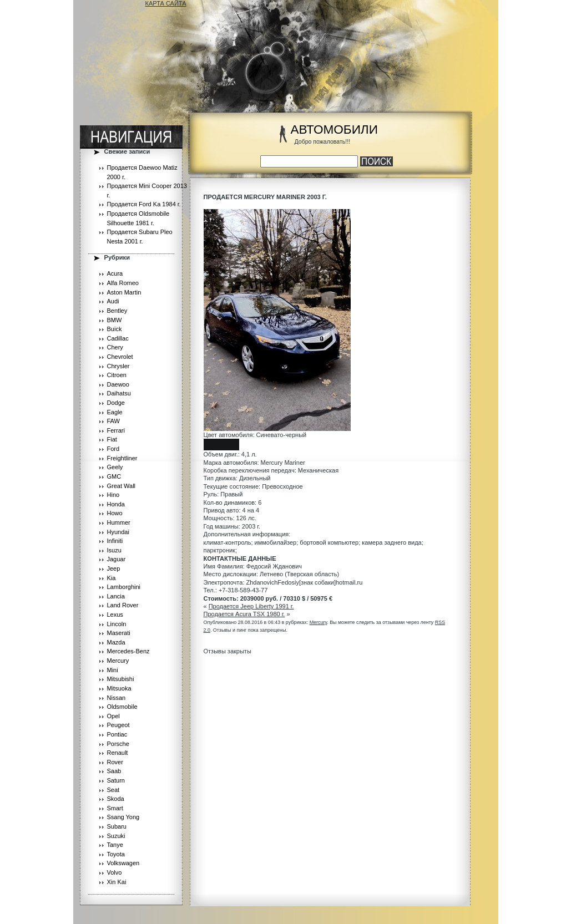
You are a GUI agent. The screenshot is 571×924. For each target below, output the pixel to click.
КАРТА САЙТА (166, 3)
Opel (113, 716)
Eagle (115, 412)
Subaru (117, 826)
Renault (118, 753)
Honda (116, 504)
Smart (115, 808)
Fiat (112, 439)
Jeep (114, 568)
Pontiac (117, 734)
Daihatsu (119, 393)
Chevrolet (120, 357)
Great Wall (122, 486)
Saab (114, 771)
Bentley (117, 311)
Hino (113, 495)
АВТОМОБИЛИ (334, 130)
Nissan (117, 698)
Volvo (115, 872)
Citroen (117, 375)
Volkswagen (123, 863)
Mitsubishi (121, 679)
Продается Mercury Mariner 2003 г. (265, 197)
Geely (115, 467)
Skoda (116, 799)
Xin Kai (117, 882)
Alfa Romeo (123, 283)
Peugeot (118, 725)
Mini (113, 670)
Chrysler (118, 366)
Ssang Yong (123, 817)
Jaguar (117, 559)
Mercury (118, 661)
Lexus (115, 615)
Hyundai (118, 532)
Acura (115, 273)
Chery (115, 347)
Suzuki (116, 836)
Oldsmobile (122, 707)
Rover (115, 762)
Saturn (116, 780)
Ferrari (116, 430)
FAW (113, 421)
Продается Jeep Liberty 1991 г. (251, 606)
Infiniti (115, 541)
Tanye (115, 845)
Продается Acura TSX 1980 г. (244, 614)
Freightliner (122, 458)
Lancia (116, 596)
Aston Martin (124, 292)
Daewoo (118, 384)
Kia (112, 578)
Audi (113, 301)
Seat (113, 790)
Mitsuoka (119, 688)
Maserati (119, 633)
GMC (114, 476)
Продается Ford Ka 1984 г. (144, 204)
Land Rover (123, 605)
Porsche (118, 744)
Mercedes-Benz (128, 651)
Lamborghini (124, 587)
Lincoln (117, 624)
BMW (115, 320)
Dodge (116, 403)
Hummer (119, 522)
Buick (115, 329)
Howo (115, 513)
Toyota (116, 854)
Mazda (116, 642)
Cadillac (118, 338)
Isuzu (114, 550)
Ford (113, 449)
